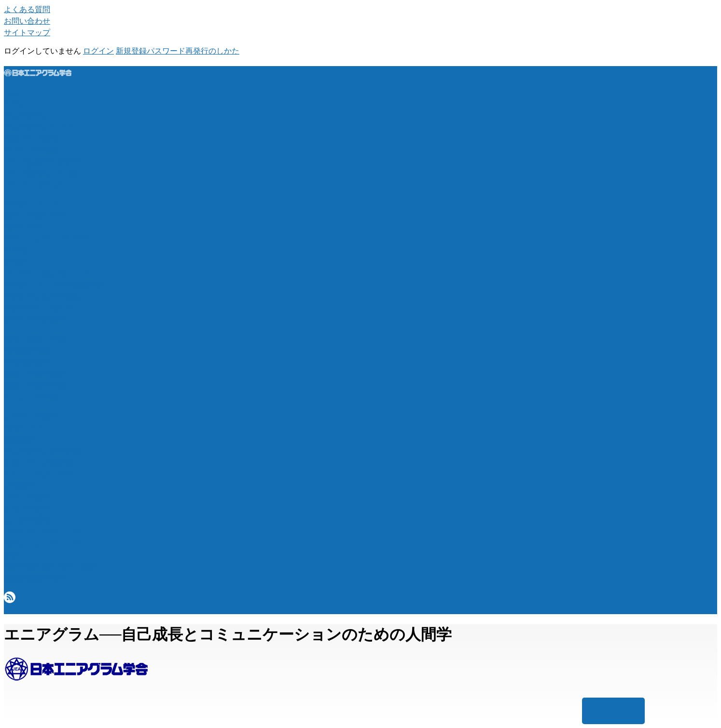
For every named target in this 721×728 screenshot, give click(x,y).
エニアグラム (27, 115)
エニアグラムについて (42, 126)
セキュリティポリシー (42, 543)
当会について (27, 427)
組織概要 (19, 439)
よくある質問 (27, 9)
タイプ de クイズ (33, 184)
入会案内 (19, 485)
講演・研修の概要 (35, 373)
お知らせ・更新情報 (39, 462)
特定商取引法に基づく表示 (50, 566)
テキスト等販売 (31, 416)
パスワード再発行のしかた (193, 51)
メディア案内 (27, 497)
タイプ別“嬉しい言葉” (42, 172)
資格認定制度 (27, 350)
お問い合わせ (27, 21)
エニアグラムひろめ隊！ (46, 450)
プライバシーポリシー (42, 531)
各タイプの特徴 (31, 149)
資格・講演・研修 (35, 338)
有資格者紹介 (27, 362)
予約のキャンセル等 (39, 308)
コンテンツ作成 (31, 396)
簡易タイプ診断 (31, 138)
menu (13, 93)
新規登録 (131, 51)
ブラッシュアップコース (46, 238)
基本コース (23, 227)
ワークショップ (31, 203)
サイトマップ (27, 33)
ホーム (15, 103)
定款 (12, 555)
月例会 (15, 250)
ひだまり (19, 261)
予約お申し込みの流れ (42, 296)
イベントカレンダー (39, 474)
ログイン (98, 51)
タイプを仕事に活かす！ (46, 161)
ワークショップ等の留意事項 (54, 284)
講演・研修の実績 (35, 385)
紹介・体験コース (35, 215)
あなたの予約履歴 (35, 319)
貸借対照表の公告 (35, 578)
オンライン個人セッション (50, 273)
